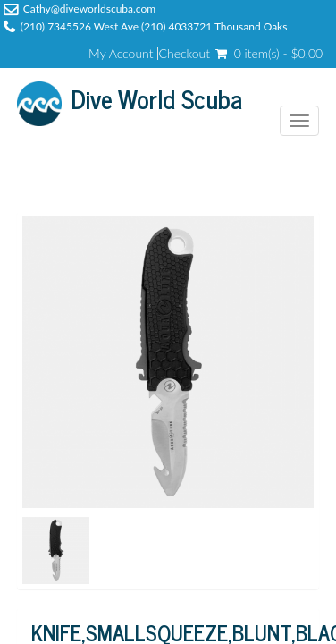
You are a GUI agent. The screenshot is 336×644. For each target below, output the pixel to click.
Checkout (185, 54)
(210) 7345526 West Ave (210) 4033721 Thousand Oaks (154, 26)
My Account (121, 54)
